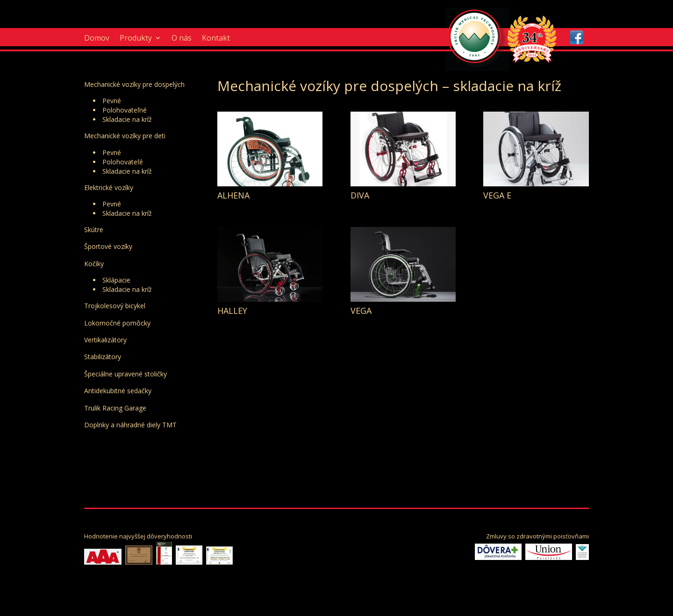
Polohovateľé (123, 162)
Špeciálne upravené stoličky (125, 374)
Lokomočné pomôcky (117, 323)
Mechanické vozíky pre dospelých (134, 84)
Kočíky (94, 264)
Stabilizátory (103, 357)
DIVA (360, 195)
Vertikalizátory (105, 340)
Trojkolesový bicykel (115, 306)
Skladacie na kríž (127, 119)
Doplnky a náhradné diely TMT (130, 425)
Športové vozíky (108, 246)
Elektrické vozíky (109, 188)
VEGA (361, 311)
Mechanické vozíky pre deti (125, 136)
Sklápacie (116, 280)
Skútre (94, 230)
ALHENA (233, 195)
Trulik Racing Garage (115, 408)
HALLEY (232, 311)
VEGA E (497, 195)
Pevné (112, 101)
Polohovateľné (125, 110)
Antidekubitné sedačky (118, 391)
